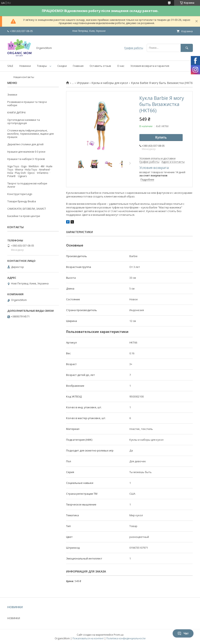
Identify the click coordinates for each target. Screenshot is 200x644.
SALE (10, 66)
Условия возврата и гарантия (150, 66)
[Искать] (187, 48)
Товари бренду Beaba (22, 201)
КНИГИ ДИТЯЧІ (16, 112)
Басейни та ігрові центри (24, 216)
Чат (183, 633)
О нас (121, 66)
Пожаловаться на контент (88, 638)
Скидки (62, 66)
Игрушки (83, 83)
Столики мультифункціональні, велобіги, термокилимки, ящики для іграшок (31, 134)
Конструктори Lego (20, 194)
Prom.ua (119, 635)
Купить (161, 137)
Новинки (25, 66)
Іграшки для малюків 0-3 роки (26, 152)
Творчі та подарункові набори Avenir (27, 185)
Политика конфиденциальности (126, 638)
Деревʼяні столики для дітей (25, 144)
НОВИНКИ (14, 618)
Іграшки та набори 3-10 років (26, 159)
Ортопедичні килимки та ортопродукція (24, 121)
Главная (78, 66)
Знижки (12, 95)
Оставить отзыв (100, 66)
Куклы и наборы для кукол (110, 83)
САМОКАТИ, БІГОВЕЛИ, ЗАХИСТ (27, 209)
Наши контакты (24, 77)
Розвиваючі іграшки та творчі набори (27, 103)
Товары (42, 66)
